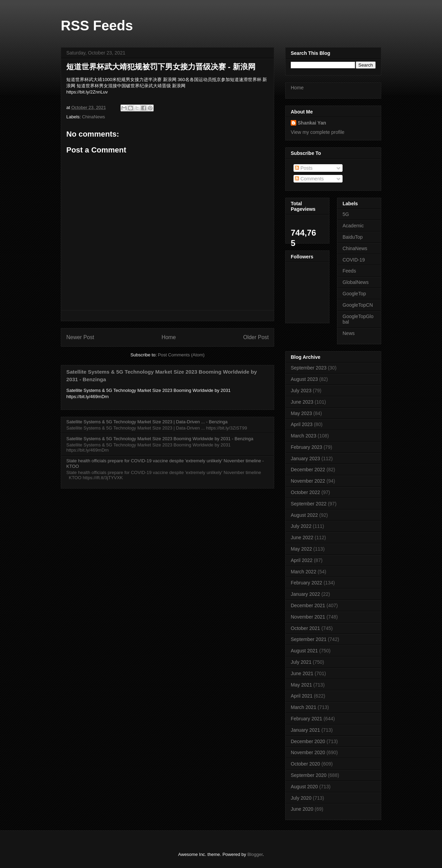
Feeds (349, 271)
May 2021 (301, 685)
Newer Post (80, 337)
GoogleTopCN (358, 305)
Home (169, 337)
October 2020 (305, 764)
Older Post (256, 337)
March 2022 (304, 572)
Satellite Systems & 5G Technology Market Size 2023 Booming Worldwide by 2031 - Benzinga (160, 439)
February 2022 (306, 583)
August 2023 (304, 379)
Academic (353, 226)
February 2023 (306, 447)
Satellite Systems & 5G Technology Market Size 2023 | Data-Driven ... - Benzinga (147, 422)
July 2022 (301, 526)
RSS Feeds (97, 26)
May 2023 (301, 413)
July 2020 (301, 798)
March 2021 (304, 707)
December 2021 (308, 605)
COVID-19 (354, 260)
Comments (309, 179)
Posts (304, 168)
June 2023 (302, 402)
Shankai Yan (312, 123)
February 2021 (306, 719)
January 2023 (305, 458)
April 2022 (302, 560)
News (349, 333)
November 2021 (308, 617)
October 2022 (305, 492)
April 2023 (302, 424)
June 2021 (302, 673)
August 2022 (304, 515)
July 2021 (301, 662)
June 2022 (302, 537)
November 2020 (308, 752)
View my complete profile (318, 132)
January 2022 (305, 594)
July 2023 (301, 391)
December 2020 (308, 741)
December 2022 (308, 470)
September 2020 (309, 775)
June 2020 (302, 809)
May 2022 (301, 549)
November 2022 (308, 481)
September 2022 (309, 504)
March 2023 (304, 436)
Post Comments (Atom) (181, 355)
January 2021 (305, 730)
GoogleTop (354, 294)
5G (346, 214)
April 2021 (302, 696)
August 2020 (304, 787)
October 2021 (305, 628)
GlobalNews (355, 282)
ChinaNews (94, 117)
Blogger (255, 854)
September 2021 (309, 639)
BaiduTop (353, 237)
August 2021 (304, 651)
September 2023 (309, 368)
